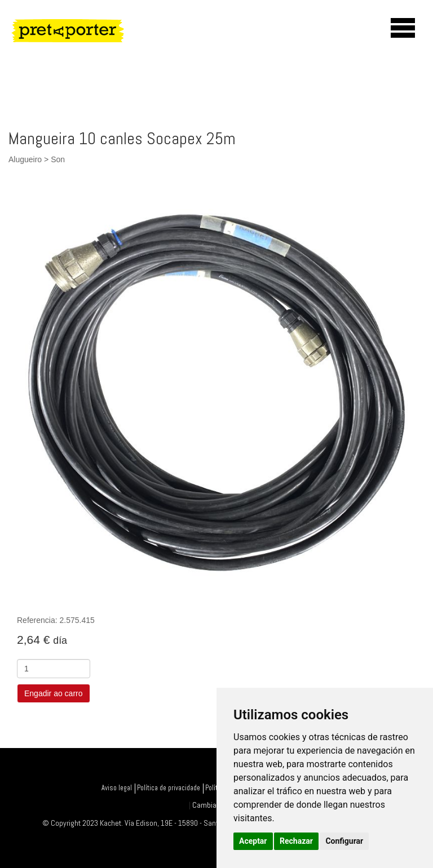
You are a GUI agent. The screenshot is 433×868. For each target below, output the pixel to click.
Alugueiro (25, 159)
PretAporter (82, 30)
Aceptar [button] (253, 841)
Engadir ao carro (54, 693)
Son (58, 159)
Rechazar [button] (296, 841)
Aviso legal (117, 788)
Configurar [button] (344, 841)
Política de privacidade (169, 788)
